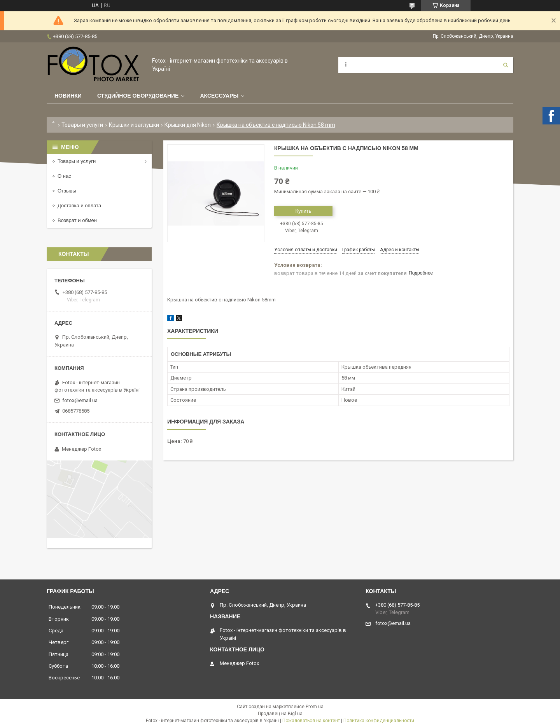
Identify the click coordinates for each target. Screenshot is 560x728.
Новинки (68, 96)
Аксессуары (219, 96)
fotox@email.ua (80, 400)
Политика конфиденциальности (379, 721)
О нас (64, 176)
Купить (303, 211)
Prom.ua (315, 707)
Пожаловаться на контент (311, 721)
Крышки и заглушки (134, 125)
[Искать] (506, 65)
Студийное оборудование (138, 96)
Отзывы (67, 191)
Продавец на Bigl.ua (280, 714)
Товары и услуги (82, 125)
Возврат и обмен (77, 220)
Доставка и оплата (79, 206)
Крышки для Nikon (188, 125)
